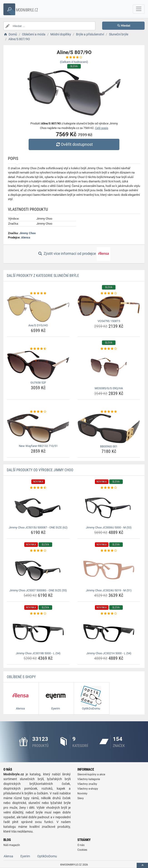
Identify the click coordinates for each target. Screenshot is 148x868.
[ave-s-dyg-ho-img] (38, 309)
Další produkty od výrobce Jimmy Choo (40, 470)
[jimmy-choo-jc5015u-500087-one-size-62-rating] (38, 488)
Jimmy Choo (27, 233)
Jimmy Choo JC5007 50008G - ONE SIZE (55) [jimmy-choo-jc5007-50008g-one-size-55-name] (38, 590)
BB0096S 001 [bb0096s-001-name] (109, 446)
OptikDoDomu (47, 856)
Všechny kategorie (89, 779)
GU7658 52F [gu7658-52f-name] (38, 383)
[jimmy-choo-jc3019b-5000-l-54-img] (38, 633)
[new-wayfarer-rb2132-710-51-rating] (38, 412)
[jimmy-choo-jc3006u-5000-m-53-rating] (109, 488)
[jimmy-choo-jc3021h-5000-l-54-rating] (109, 614)
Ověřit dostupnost (74, 144)
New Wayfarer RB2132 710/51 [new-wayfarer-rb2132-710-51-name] (38, 446)
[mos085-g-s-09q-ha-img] (109, 368)
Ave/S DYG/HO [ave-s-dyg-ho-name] (38, 325)
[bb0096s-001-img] (109, 428)
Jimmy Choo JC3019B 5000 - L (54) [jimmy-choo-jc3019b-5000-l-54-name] (38, 653)
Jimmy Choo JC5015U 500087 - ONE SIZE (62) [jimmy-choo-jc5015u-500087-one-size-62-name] (38, 527)
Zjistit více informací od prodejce (74, 254)
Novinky (82, 794)
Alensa (26, 237)
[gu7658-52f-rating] (38, 349)
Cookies (82, 850)
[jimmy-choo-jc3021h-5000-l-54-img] (109, 633)
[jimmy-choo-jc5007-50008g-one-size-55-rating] (38, 551)
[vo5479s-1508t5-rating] (109, 293)
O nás (81, 845)
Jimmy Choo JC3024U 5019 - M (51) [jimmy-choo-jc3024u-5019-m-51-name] (109, 590)
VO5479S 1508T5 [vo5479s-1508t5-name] (109, 321)
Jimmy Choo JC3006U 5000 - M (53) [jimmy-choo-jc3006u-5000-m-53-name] (109, 527)
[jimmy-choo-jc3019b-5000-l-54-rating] (38, 614)
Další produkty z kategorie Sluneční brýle (43, 276)
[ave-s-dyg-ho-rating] (38, 293)
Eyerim (25, 856)
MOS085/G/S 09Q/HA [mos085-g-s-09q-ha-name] (109, 388)
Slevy (81, 798)
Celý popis (102, 128)
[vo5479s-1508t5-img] (109, 307)
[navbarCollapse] (139, 9)
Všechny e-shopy (88, 789)
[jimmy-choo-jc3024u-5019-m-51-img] (109, 570)
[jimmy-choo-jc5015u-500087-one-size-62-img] (38, 507)
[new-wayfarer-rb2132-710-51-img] (38, 428)
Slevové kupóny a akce (91, 774)
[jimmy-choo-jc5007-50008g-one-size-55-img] (38, 570)
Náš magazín (12, 845)
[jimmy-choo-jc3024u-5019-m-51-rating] (109, 551)
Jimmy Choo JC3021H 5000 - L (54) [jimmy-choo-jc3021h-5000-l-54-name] (109, 653)
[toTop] (142, 865)
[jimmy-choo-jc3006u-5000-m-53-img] (109, 507)
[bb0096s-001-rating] (109, 412)
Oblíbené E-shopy (21, 677)
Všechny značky (87, 784)
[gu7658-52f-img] (38, 365)
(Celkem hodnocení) (74, 62)
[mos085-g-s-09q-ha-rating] (109, 349)
